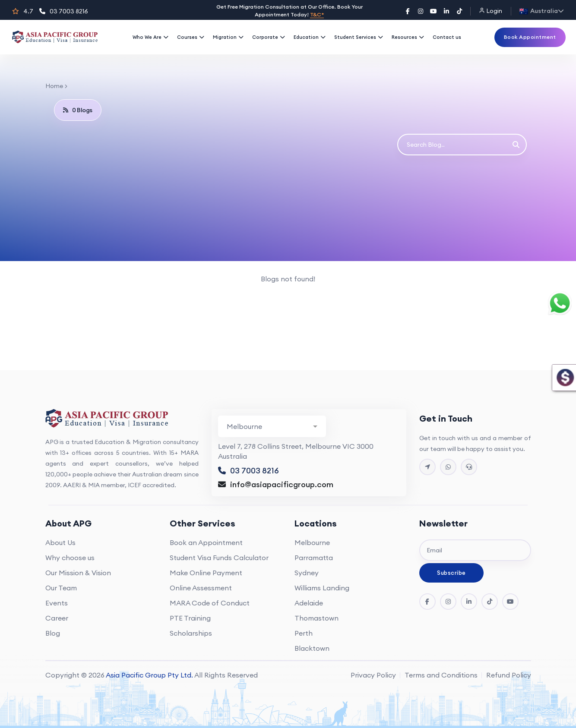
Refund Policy (509, 675)
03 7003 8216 (64, 11)
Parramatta (314, 558)
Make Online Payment (206, 573)
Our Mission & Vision (78, 573)
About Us (60, 542)
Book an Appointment (206, 542)
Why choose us (70, 558)
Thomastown (316, 618)
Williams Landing (322, 588)
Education (310, 37)
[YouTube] (434, 11)
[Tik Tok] (490, 602)
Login (491, 11)
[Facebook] (408, 11)
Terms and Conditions (441, 675)
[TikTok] (459, 11)
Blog (53, 633)
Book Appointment (530, 37)
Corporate (269, 37)
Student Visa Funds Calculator (219, 558)
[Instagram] (421, 11)
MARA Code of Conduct (210, 603)
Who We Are (150, 37)
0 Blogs (78, 110)
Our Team (61, 588)
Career (57, 618)
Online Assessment (201, 588)
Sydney (307, 573)
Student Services (359, 37)
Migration (228, 37)
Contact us (447, 37)
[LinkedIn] (446, 11)
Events (57, 603)
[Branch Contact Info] (272, 426)
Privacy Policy (373, 675)
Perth (304, 633)
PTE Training (190, 618)
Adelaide (309, 603)
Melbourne (312, 542)
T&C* (317, 14)
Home (54, 86)
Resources (408, 37)
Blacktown (312, 648)
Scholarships (191, 633)
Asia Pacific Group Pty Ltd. (149, 675)
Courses (191, 37)
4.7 (23, 11)
